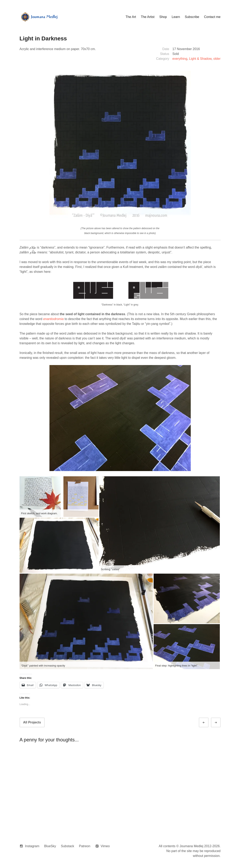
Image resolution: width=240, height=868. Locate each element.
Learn (176, 17)
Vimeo (105, 846)
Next (219, 723)
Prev (207, 723)
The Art (131, 17)
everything (180, 59)
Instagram (32, 846)
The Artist (148, 17)
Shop (163, 17)
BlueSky (50, 846)
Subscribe (192, 17)
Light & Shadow (200, 59)
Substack (68, 846)
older (217, 59)
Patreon (85, 846)
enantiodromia (53, 319)
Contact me (212, 17)
